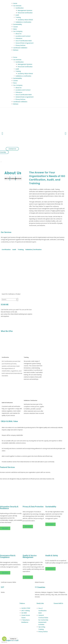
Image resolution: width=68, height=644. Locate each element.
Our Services (17, 6)
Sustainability (18, 24)
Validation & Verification (23, 22)
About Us (18, 34)
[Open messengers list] (4, 639)
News (15, 29)
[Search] (17, 300)
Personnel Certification (25, 13)
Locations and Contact (23, 36)
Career (16, 27)
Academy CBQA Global (25, 20)
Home (15, 3)
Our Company (18, 31)
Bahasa (16, 50)
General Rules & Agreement (24, 43)
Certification (20, 8)
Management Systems (25, 10)
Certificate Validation (20, 48)
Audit (17, 15)
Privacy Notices (20, 45)
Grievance (19, 38)
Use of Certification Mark (24, 41)
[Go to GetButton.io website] (4, 642)
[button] (39, 54)
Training (18, 17)
